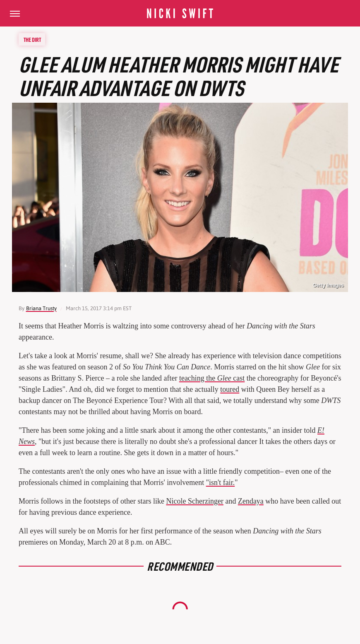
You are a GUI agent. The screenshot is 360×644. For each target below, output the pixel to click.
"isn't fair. (221, 482)
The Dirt (32, 39)
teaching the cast (212, 378)
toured (230, 389)
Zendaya (251, 501)
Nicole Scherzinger (194, 501)
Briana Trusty (41, 308)
